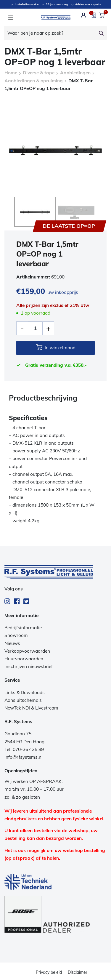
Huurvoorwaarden (24, 658)
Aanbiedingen (75, 73)
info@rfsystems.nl (24, 756)
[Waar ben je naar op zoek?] (50, 33)
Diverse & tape (39, 73)
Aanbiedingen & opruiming (34, 81)
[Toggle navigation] (11, 18)
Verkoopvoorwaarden (27, 650)
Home (11, 73)
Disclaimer (78, 972)
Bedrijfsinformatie (23, 627)
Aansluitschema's (23, 700)
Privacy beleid (49, 972)
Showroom (16, 635)
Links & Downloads (25, 692)
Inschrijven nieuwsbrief (29, 666)
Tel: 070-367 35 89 (24, 749)
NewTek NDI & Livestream (31, 707)
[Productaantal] (35, 328)
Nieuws (12, 643)
